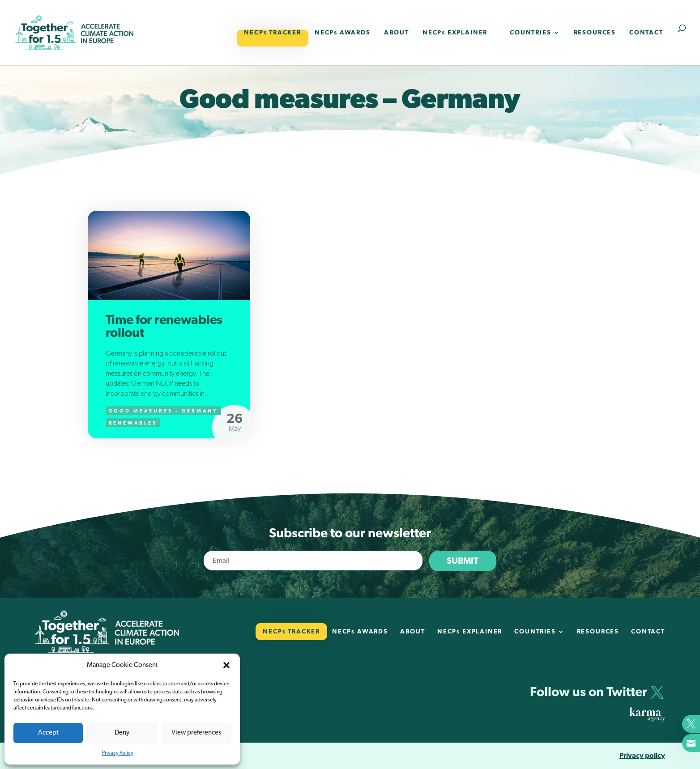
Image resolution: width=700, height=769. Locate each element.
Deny (122, 733)
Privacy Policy (118, 753)
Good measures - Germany (163, 411)
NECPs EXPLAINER (455, 33)
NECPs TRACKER (273, 33)
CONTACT (646, 33)
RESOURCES (595, 33)
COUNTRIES (530, 33)
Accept (48, 733)
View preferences (196, 733)
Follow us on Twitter (589, 692)
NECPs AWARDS (343, 33)
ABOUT (397, 33)
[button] (226, 665)
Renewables (133, 423)
